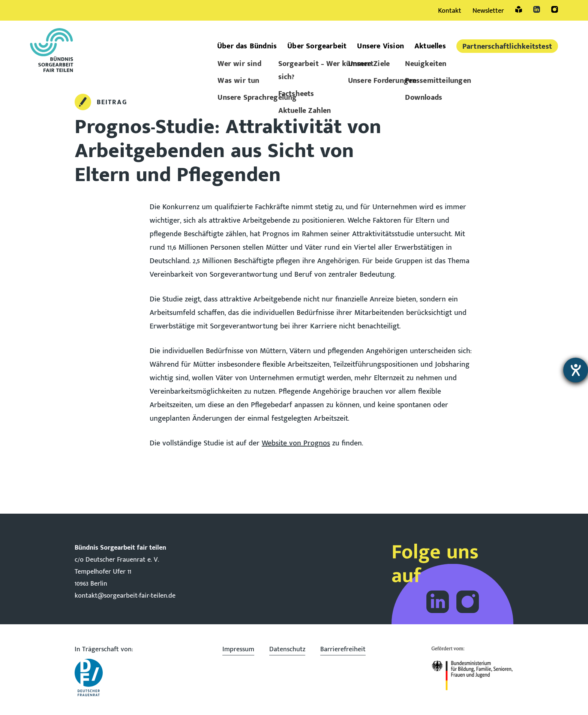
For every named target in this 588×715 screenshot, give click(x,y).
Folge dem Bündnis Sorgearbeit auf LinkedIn (438, 602)
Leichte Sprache (519, 9)
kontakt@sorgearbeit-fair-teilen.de (125, 596)
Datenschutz (287, 649)
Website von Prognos (296, 443)
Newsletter (488, 11)
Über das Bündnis (247, 46)
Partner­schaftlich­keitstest (507, 46)
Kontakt (450, 11)
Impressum (238, 649)
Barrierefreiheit (343, 649)
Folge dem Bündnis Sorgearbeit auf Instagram (468, 602)
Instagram (555, 9)
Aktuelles (430, 46)
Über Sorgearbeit (317, 46)
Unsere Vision (380, 46)
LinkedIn (537, 9)
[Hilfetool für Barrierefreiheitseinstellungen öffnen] (576, 370)
